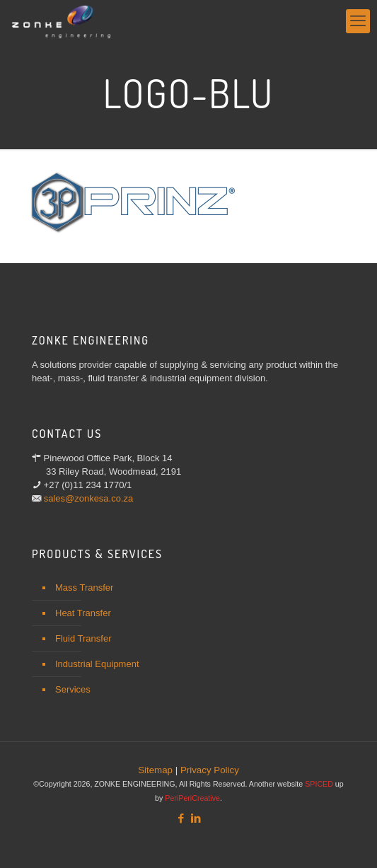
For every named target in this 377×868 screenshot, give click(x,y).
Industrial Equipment (97, 664)
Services (73, 689)
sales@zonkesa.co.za (89, 498)
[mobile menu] (358, 21)
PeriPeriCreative (192, 798)
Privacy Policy (210, 770)
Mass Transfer (84, 588)
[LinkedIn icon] (196, 818)
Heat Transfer (83, 613)
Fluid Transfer (83, 638)
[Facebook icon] (181, 818)
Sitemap (155, 770)
